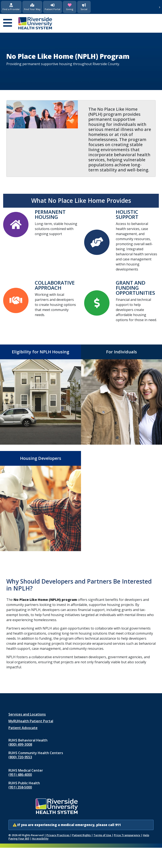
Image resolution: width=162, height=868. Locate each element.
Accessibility (40, 838)
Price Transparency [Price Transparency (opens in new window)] (127, 835)
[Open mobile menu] (8, 23)
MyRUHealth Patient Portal (31, 721)
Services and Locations (27, 714)
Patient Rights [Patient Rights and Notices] (82, 835)
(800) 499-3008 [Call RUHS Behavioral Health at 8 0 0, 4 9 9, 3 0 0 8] (20, 744)
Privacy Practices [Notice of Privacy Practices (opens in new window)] (58, 835)
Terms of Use (103, 835)
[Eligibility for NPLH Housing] (40, 395)
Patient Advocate (23, 728)
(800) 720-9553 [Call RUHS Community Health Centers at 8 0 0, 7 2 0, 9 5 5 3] (20, 757)
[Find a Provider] (11, 7)
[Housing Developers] (40, 501)
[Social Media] (84, 7)
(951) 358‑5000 (20, 787)
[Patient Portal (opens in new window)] (53, 7)
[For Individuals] (121, 395)
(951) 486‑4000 (20, 775)
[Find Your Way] (32, 7)
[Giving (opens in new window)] (70, 7)
